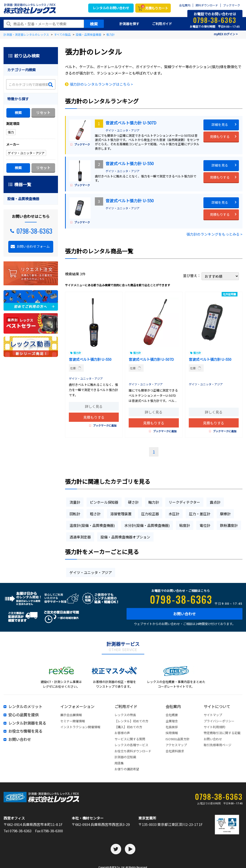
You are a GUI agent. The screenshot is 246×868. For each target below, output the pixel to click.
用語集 (119, 763)
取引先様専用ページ (217, 745)
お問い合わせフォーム (33, 246)
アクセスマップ (176, 745)
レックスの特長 (125, 715)
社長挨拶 (172, 727)
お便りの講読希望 (127, 769)
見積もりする (220, 137)
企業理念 (172, 721)
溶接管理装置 (121, 514)
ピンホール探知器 (104, 502)
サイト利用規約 (214, 727)
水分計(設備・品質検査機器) (147, 525)
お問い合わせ (184, 614)
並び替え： (211, 275)
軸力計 (154, 502)
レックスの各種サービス (131, 745)
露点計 (215, 502)
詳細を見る (220, 124)
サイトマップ (213, 715)
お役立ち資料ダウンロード (133, 751)
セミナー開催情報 (73, 721)
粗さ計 (95, 514)
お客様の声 (122, 733)
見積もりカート (155, 8)
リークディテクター (184, 502)
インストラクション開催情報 (80, 727)
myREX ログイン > (226, 34)
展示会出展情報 (71, 715)
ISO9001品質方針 (178, 739)
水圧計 (174, 514)
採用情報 (172, 733)
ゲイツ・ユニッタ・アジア (123, 130)
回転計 (75, 514)
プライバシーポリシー (219, 721)
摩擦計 (225, 514)
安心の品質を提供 (23, 715)
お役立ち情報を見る (25, 731)
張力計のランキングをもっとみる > (214, 234)
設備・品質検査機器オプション (125, 537)
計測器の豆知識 (125, 757)
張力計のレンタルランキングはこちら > (101, 84)
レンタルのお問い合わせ (111, 8)
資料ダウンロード (207, 5)
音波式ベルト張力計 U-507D (131, 123)
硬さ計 (133, 502)
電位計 (205, 525)
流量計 (75, 502)
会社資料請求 (175, 751)
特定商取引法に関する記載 (222, 733)
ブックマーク (232, 5)
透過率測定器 (80, 537)
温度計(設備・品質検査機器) (92, 525)
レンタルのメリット (25, 707)
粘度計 (185, 525)
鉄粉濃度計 (229, 525)
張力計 (77, 353)
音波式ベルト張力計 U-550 (130, 163)
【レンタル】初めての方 (131, 721)
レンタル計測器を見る (27, 723)
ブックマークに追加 (103, 425)
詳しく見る (94, 406)
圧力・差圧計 (200, 514)
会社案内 (185, 5)
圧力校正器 (150, 514)
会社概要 (172, 715)
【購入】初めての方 (128, 727)
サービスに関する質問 (130, 739)
